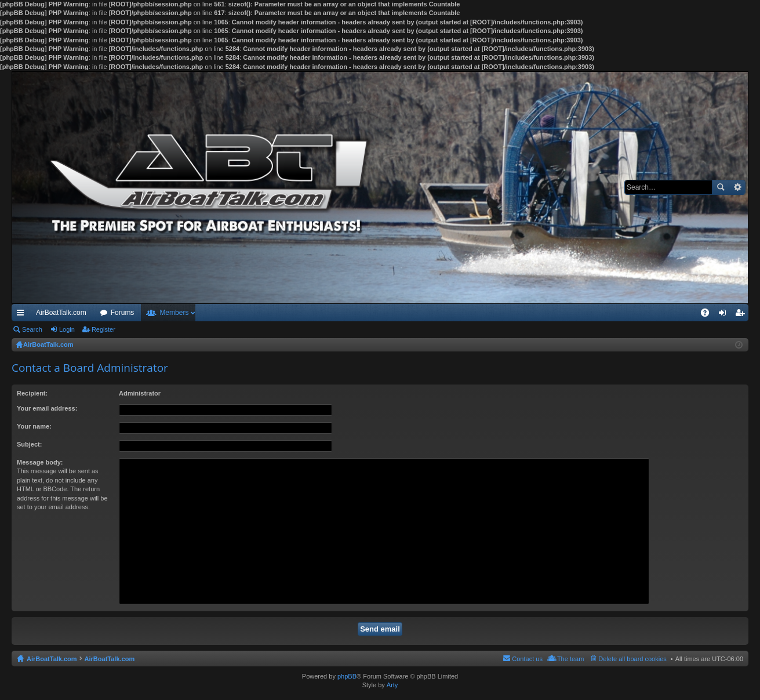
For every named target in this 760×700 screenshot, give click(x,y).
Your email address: (47, 408)
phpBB (347, 676)
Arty (392, 685)
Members (174, 313)
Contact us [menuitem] (527, 659)
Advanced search (737, 187)
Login (67, 329)
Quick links (23, 315)
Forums (123, 313)
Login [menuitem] (725, 315)
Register (103, 329)
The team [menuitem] (570, 659)
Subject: (29, 444)
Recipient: (32, 393)
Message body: (40, 462)
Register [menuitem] (742, 315)
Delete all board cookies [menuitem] (632, 659)
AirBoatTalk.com (61, 313)
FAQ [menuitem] (709, 315)
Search (721, 187)
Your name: (34, 426)
